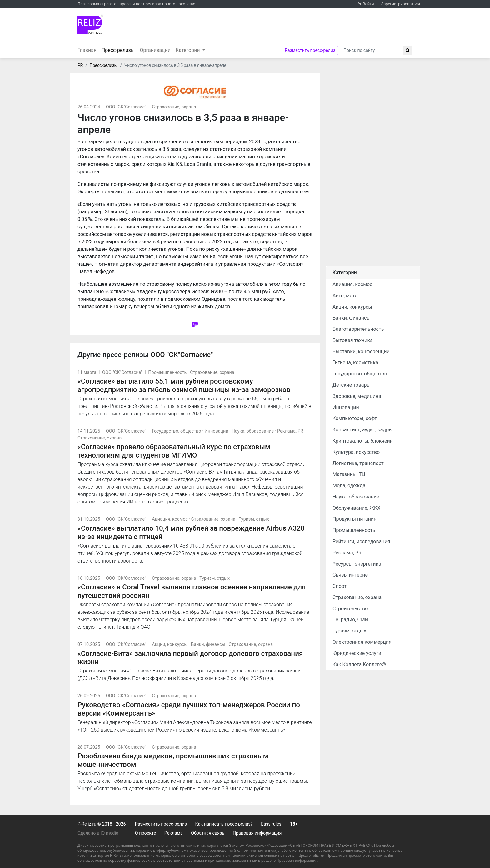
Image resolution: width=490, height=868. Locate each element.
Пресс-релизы (120, 50)
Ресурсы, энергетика (357, 564)
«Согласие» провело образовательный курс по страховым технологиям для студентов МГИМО (174, 451)
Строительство (350, 609)
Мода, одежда (349, 486)
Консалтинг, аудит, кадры (363, 430)
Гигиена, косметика (355, 362)
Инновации (216, 431)
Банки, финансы (208, 645)
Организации (155, 50)
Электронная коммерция (362, 642)
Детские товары (352, 385)
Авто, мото (345, 296)
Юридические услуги (357, 653)
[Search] (372, 50)
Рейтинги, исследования (361, 541)
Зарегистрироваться (401, 4)
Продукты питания (355, 519)
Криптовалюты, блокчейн (363, 441)
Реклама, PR (290, 431)
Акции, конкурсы (170, 645)
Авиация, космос (170, 519)
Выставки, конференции (361, 352)
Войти (368, 4)
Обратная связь (208, 833)
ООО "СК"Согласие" (126, 107)
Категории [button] (188, 50)
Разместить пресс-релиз (310, 50)
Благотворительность (358, 329)
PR (80, 65)
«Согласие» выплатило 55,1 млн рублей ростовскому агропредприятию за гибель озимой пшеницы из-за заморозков (184, 385)
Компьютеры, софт (355, 418)
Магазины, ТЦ (349, 474)
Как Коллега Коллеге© (359, 665)
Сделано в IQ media (98, 833)
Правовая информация (257, 833)
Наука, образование (253, 431)
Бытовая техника (353, 340)
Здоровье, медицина (357, 396)
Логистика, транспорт (358, 463)
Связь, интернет (351, 575)
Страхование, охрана (174, 107)
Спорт (340, 586)
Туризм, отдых (254, 519)
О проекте (145, 833)
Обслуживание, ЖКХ (356, 508)
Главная (87, 50)
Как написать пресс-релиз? (224, 824)
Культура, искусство (356, 452)
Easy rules (271, 824)
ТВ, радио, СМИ (350, 620)
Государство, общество (176, 431)
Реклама (174, 833)
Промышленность (167, 372)
